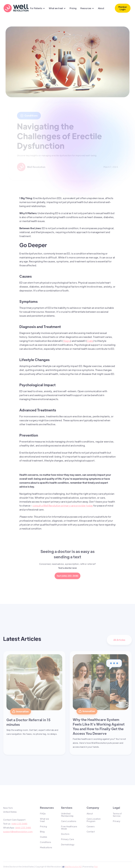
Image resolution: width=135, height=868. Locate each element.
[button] (37, 9)
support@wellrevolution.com (18, 832)
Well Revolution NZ (73, 867)
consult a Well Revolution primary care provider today (63, 506)
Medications (46, 847)
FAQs (43, 814)
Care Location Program (94, 820)
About (101, 8)
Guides (44, 837)
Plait (96, 867)
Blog (42, 832)
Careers (91, 826)
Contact (91, 832)
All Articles (119, 640)
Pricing (73, 8)
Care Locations (69, 821)
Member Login (123, 8)
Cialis (90, 341)
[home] (16, 8)
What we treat (44, 820)
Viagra (67, 341)
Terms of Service (117, 815)
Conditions (45, 842)
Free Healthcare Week (69, 828)
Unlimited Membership (67, 815)
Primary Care (67, 839)
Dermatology (68, 844)
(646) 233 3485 (19, 824)
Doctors (65, 834)
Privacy (117, 821)
